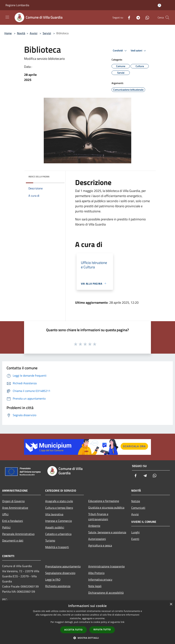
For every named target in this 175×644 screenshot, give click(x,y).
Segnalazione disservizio (60, 573)
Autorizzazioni (97, 539)
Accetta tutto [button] (73, 630)
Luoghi (135, 532)
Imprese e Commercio (59, 521)
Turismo (50, 540)
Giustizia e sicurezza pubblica (106, 507)
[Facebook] (128, 17)
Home (8, 33)
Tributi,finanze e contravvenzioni (98, 517)
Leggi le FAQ (53, 579)
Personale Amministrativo (18, 534)
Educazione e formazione (104, 501)
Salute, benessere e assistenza (107, 532)
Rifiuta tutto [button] (102, 630)
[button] (87, 638)
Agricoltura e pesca (100, 545)
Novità (21, 33)
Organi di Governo (13, 501)
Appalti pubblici (55, 527)
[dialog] (87, 622)
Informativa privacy (100, 579)
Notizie (136, 501)
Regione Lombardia (17, 5)
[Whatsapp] (146, 17)
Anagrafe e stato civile (59, 501)
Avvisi (34, 33)
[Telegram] (137, 17)
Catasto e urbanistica (58, 534)
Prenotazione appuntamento (63, 566)
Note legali (95, 586)
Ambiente (94, 526)
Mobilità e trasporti (57, 547)
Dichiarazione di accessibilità (106, 593)
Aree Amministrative (15, 508)
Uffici (5, 514)
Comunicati (138, 508)
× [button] (171, 604)
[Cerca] (167, 17)
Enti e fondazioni (13, 521)
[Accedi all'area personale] (159, 5)
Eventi (135, 539)
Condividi (120, 51)
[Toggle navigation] (7, 17)
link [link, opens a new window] (123, 622)
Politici (6, 527)
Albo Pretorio (96, 573)
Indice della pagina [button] (39, 177)
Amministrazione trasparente (106, 566)
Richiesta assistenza (58, 586)
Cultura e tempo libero (59, 508)
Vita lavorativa (54, 514)
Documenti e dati (13, 540)
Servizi (47, 33)
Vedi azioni (139, 51)
